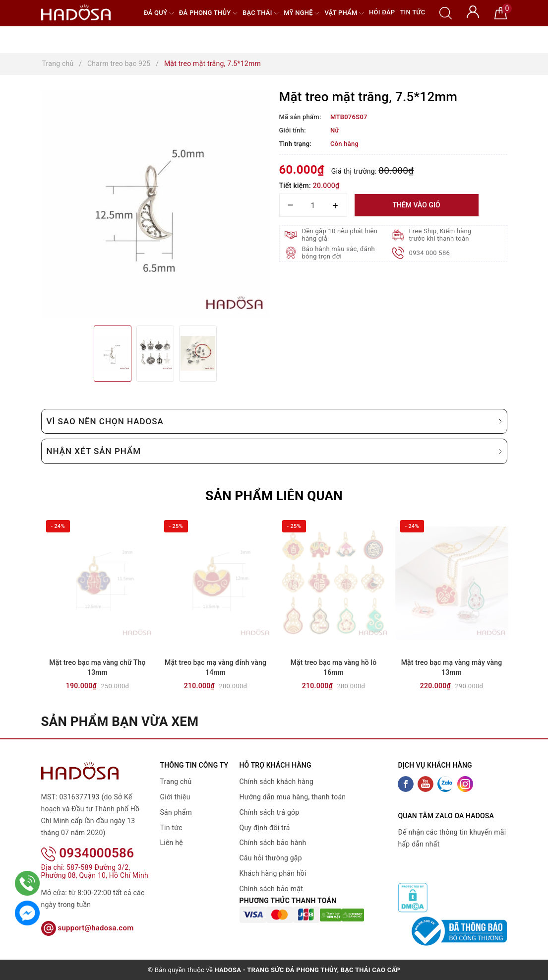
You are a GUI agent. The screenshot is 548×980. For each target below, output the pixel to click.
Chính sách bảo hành (273, 843)
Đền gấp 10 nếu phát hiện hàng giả (340, 235)
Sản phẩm (176, 812)
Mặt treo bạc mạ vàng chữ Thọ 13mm (97, 667)
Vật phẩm (344, 13)
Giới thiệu (175, 797)
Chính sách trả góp (270, 812)
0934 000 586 (430, 253)
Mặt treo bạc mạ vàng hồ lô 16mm (334, 667)
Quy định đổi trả (265, 828)
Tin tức (412, 12)
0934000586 (88, 840)
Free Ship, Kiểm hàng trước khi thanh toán (440, 235)
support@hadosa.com (88, 915)
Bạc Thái (261, 13)
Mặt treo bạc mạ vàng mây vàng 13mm (452, 667)
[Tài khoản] (473, 11)
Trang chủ (176, 782)
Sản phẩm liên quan (274, 496)
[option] (155, 204)
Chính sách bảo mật (271, 889)
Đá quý (159, 13)
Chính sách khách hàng (277, 782)
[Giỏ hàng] (501, 12)
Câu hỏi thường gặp (271, 858)
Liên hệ (172, 843)
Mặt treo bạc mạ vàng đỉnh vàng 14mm (215, 667)
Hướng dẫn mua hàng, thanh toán (293, 797)
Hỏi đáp (382, 12)
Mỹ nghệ (302, 13)
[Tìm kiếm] (446, 12)
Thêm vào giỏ (416, 205)
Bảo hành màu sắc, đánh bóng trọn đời (339, 253)
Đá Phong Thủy (208, 13)
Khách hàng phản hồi (273, 873)
